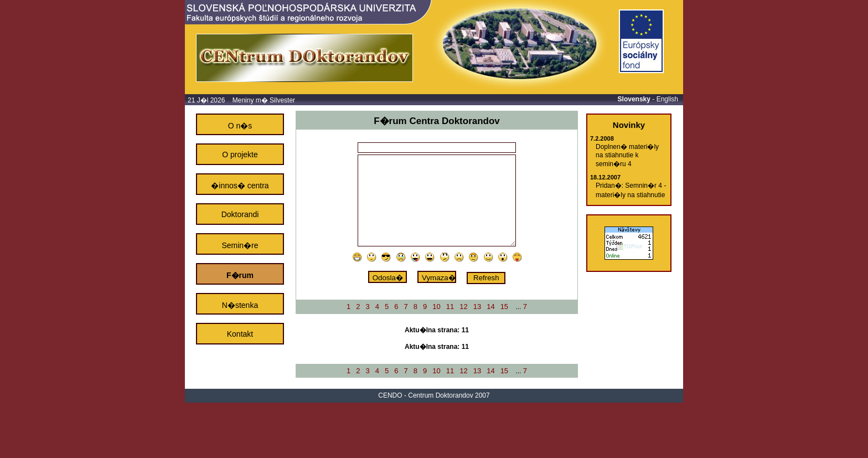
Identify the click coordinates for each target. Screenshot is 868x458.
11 (450, 307)
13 (477, 307)
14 (490, 307)
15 (504, 307)
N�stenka (240, 305)
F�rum (240, 275)
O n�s (240, 126)
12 (463, 307)
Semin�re (240, 245)
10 (436, 307)
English (667, 99)
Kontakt (240, 334)
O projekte (240, 155)
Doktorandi (240, 214)
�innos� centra (240, 186)
